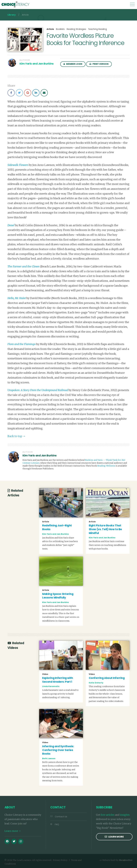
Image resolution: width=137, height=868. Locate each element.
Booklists (60, 29)
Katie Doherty (96, 683)
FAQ (55, 824)
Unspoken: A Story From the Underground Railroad (38, 390)
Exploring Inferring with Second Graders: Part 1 (58, 680)
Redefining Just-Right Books (57, 527)
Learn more (12, 831)
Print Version (99, 64)
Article (50, 29)
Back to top (16, 436)
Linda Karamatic (51, 686)
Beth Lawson (49, 758)
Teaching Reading (97, 29)
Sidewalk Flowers (18, 165)
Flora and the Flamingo (22, 344)
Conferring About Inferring (107, 678)
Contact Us (59, 817)
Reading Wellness (106, 466)
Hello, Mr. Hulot (17, 298)
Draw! (11, 225)
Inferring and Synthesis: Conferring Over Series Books (58, 750)
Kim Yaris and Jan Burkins (37, 64)
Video (45, 674)
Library (12, 15)
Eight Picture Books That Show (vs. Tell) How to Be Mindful (105, 529)
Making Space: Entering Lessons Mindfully (58, 596)
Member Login (73, 64)
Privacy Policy (60, 860)
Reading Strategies (76, 29)
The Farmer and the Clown (24, 267)
